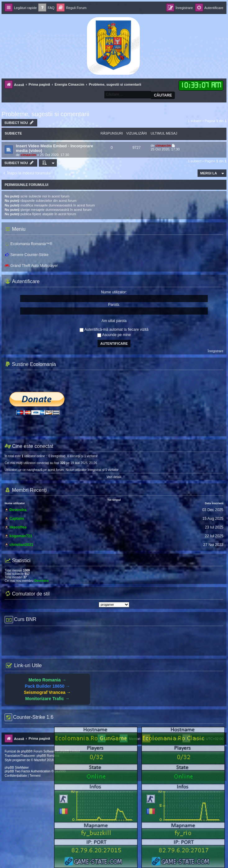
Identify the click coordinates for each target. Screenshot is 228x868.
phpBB (26, 751)
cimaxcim (28, 155)
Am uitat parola (114, 321)
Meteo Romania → (47, 680)
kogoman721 (21, 536)
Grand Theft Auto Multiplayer (31, 266)
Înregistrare (215, 351)
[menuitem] (46, 8)
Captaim (17, 519)
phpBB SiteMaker (17, 768)
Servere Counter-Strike (27, 255)
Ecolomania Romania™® (28, 244)
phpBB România (48, 756)
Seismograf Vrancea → (48, 692)
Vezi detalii (114, 477)
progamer (19, 760)
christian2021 (21, 545)
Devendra (18, 510)
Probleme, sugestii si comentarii (45, 114)
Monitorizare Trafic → (47, 699)
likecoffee (18, 527)
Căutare (163, 95)
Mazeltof (40, 760)
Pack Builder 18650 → (48, 686)
